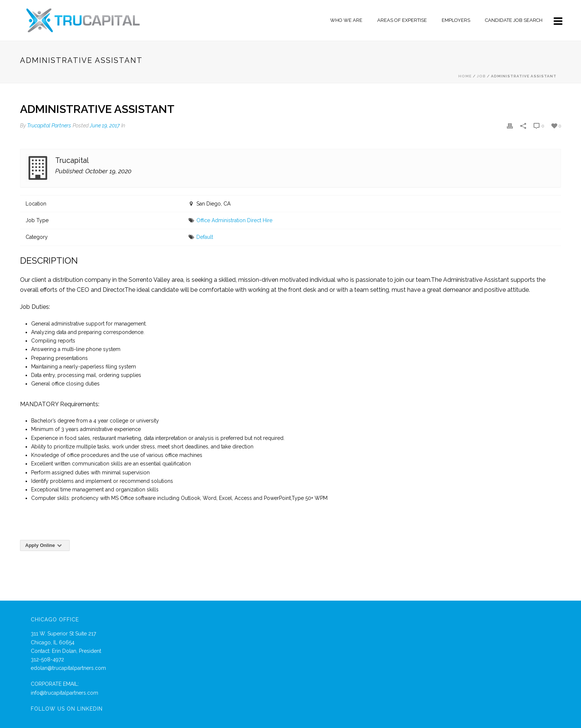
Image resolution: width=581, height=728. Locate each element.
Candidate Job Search (514, 20)
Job (481, 76)
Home (465, 76)
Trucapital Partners (49, 126)
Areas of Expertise (402, 20)
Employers (456, 20)
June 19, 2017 (105, 126)
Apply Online (45, 545)
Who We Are (346, 20)
